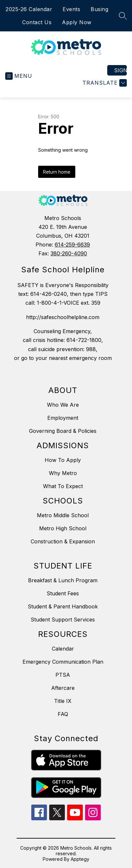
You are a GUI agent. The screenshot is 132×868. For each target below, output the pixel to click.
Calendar (63, 649)
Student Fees (63, 593)
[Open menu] (19, 76)
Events (71, 9)
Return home (57, 172)
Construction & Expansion (63, 541)
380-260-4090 (69, 253)
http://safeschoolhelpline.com (63, 317)
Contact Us (37, 22)
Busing (99, 9)
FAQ (63, 714)
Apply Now (77, 22)
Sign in (120, 70)
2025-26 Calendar (29, 9)
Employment (63, 418)
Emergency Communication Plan (63, 662)
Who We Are (63, 405)
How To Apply (63, 460)
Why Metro (63, 473)
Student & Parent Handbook (63, 606)
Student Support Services (63, 620)
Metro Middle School (63, 515)
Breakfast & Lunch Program (63, 580)
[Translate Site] (104, 83)
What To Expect (63, 486)
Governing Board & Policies (63, 431)
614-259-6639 (72, 245)
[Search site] (123, 16)
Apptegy (80, 859)
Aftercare (63, 688)
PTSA (63, 675)
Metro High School (63, 528)
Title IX (63, 701)
